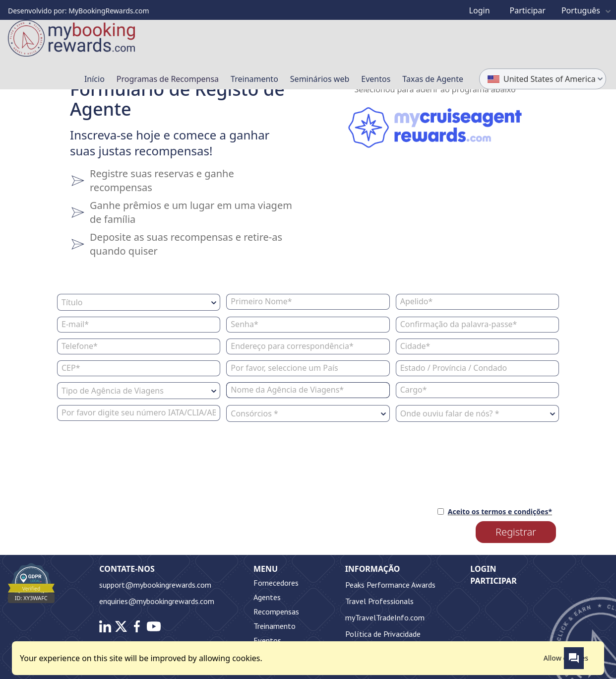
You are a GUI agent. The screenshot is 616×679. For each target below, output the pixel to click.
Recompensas (276, 611)
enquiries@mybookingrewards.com (157, 601)
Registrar (516, 532)
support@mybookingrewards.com (155, 585)
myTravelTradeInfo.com (385, 617)
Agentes (267, 597)
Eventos (376, 79)
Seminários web (320, 79)
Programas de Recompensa (168, 79)
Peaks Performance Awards (390, 585)
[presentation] (132, 459)
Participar (493, 581)
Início (94, 79)
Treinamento (254, 79)
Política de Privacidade (383, 634)
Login (483, 569)
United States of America (547, 78)
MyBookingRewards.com (109, 11)
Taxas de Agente (433, 79)
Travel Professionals (379, 601)
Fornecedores (276, 583)
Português (588, 10)
